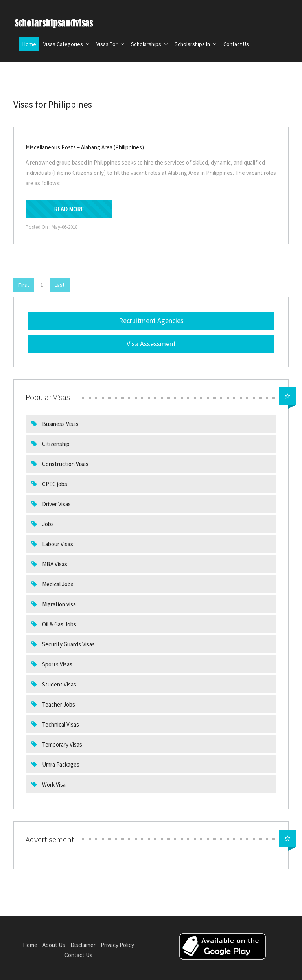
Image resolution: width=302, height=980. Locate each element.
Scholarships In (195, 44)
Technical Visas (60, 724)
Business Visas (60, 424)
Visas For (110, 44)
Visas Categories (66, 44)
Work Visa (53, 785)
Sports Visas (57, 664)
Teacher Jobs (58, 704)
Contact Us (236, 44)
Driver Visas (56, 504)
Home (29, 44)
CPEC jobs (54, 484)
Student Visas (59, 684)
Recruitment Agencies (151, 320)
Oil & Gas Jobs (59, 624)
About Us (54, 945)
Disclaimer (83, 945)
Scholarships (149, 44)
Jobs (47, 524)
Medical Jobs (57, 584)
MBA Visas (54, 564)
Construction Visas (65, 464)
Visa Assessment (151, 344)
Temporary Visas (62, 744)
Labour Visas (57, 544)
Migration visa (58, 604)
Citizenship (55, 444)
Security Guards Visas (68, 644)
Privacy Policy (117, 945)
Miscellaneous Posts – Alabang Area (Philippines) (85, 147)
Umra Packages (60, 764)
